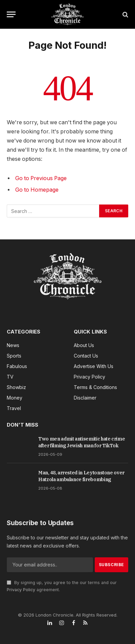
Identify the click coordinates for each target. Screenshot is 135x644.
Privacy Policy (21, 590)
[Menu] (11, 14)
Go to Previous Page (41, 178)
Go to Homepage (37, 190)
